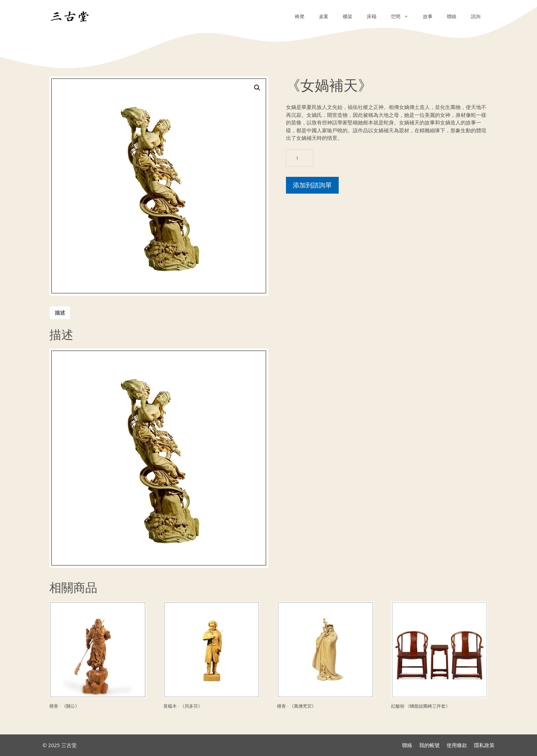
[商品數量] (300, 158)
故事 (428, 16)
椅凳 (300, 16)
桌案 (324, 16)
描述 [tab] (60, 313)
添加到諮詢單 (312, 185)
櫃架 (348, 16)
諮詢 (476, 16)
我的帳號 (429, 745)
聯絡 (452, 16)
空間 (403, 16)
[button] (257, 88)
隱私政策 (484, 745)
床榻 (372, 16)
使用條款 (457, 745)
